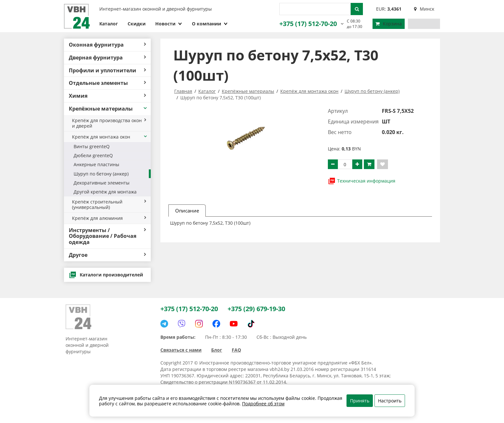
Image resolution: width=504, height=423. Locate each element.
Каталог (109, 24)
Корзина (389, 24)
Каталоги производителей (106, 275)
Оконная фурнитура (107, 45)
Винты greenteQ (92, 146)
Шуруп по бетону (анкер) (101, 174)
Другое (107, 255)
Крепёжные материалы (108, 109)
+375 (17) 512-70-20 (308, 24)
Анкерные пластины (96, 164)
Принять (360, 401)
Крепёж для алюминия (109, 218)
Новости (169, 24)
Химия (107, 96)
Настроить (390, 401)
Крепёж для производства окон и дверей (109, 123)
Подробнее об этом (263, 404)
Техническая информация (362, 181)
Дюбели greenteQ (93, 155)
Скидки (137, 24)
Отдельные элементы (107, 83)
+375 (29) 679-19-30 (256, 309)
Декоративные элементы (102, 183)
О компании (210, 24)
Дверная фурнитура (107, 58)
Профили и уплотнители (107, 70)
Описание (187, 211)
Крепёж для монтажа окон (110, 137)
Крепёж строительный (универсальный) (109, 204)
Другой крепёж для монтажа (105, 192)
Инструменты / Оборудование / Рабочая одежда (107, 236)
